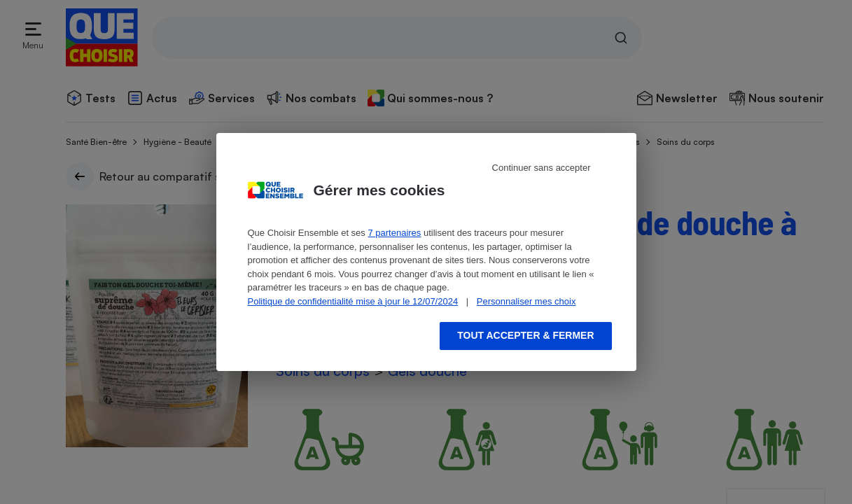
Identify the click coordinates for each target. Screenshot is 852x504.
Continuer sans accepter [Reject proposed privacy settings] (542, 168)
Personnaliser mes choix (526, 301)
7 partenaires (394, 233)
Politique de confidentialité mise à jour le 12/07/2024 (353, 301)
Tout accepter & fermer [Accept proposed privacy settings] (525, 335)
